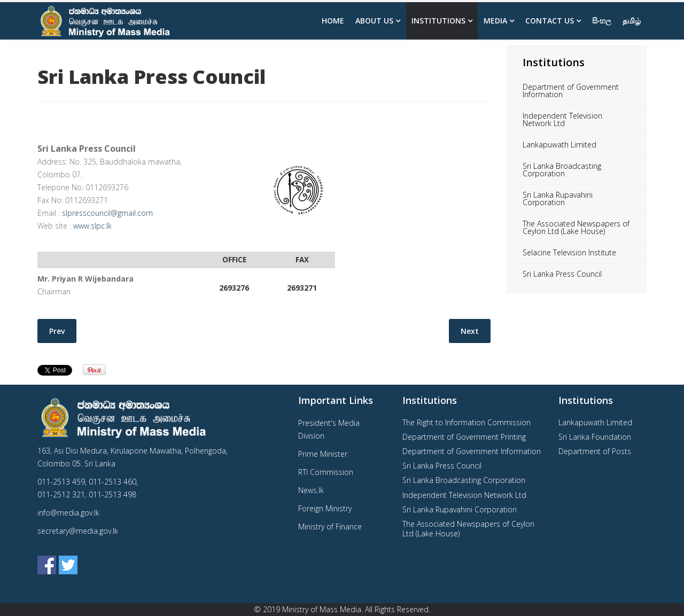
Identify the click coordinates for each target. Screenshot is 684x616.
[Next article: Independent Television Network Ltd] (470, 331)
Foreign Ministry (325, 508)
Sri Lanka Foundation (595, 437)
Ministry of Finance (330, 527)
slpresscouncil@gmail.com (107, 213)
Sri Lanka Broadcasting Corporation (562, 170)
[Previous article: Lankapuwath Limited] (57, 331)
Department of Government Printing (464, 437)
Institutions (438, 21)
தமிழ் (632, 21)
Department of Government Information (571, 91)
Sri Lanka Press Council (562, 274)
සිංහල (602, 21)
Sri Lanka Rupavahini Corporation (558, 198)
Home (333, 21)
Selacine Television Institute (569, 252)
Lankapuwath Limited (559, 145)
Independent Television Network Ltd (562, 119)
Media (495, 21)
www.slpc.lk (92, 226)
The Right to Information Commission (467, 422)
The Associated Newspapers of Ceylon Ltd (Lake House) (576, 227)
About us (374, 21)
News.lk (311, 490)
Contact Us (550, 21)
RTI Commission (326, 472)
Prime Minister (323, 454)
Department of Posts (595, 451)
